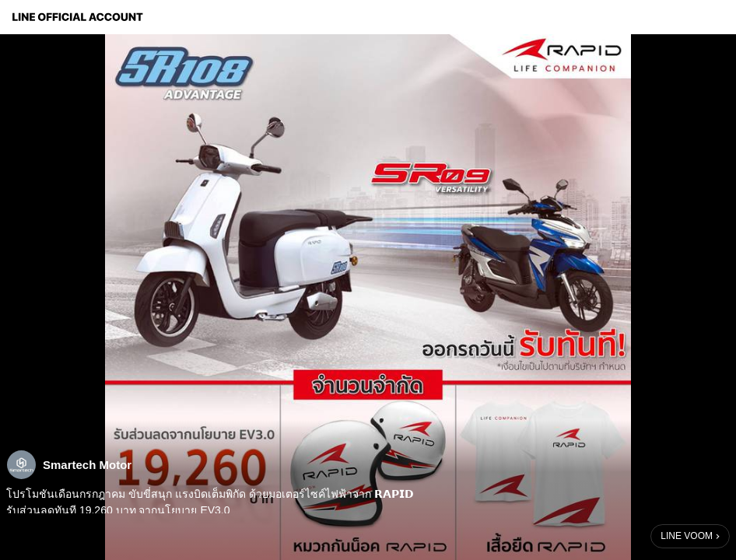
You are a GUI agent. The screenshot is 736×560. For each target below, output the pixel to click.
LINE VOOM (687, 536)
